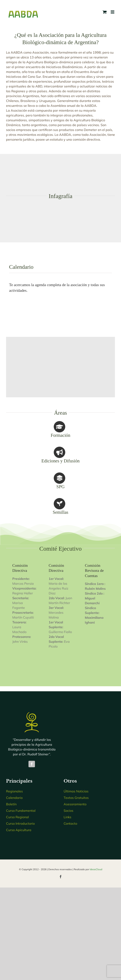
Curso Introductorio (20, 823)
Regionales (14, 791)
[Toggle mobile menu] (113, 12)
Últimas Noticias (76, 791)
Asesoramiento (75, 804)
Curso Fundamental (21, 811)
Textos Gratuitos (76, 798)
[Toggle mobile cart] (105, 12)
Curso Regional (17, 817)
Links (67, 817)
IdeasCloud (96, 869)
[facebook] (32, 764)
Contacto (70, 823)
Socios (68, 811)
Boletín (11, 804)
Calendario (14, 798)
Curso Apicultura (19, 830)
